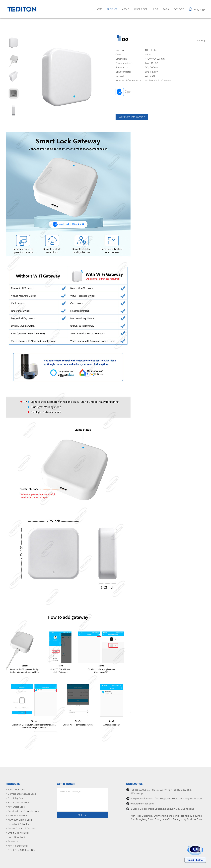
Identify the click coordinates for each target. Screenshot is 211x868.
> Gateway (12, 841)
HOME (99, 9)
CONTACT (179, 9)
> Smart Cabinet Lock (18, 833)
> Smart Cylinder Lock (18, 802)
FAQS (166, 9)
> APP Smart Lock (15, 807)
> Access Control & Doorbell (21, 828)
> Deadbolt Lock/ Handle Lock (23, 811)
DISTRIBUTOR (141, 9)
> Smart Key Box (14, 798)
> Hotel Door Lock (16, 837)
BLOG (155, 9)
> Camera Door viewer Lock (21, 794)
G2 (125, 40)
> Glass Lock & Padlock (18, 824)
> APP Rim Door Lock (17, 846)
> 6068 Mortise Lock (17, 815)
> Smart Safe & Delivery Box (21, 850)
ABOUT (126, 9)
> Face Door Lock (15, 789)
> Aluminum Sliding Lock (19, 820)
